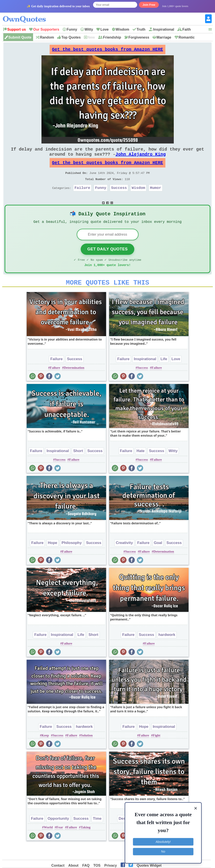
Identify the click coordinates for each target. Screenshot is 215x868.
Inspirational (164, 29)
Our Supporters (46, 29)
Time (97, 833)
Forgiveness (139, 37)
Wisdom (122, 29)
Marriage (164, 37)
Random (47, 37)
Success (119, 197)
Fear (60, 842)
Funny (72, 29)
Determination (74, 382)
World (48, 842)
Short (78, 465)
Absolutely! (163, 842)
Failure (82, 197)
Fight (157, 750)
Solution (87, 750)
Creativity (124, 557)
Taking (86, 842)
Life (164, 373)
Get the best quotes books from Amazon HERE (108, 51)
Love (104, 29)
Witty (89, 29)
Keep (45, 750)
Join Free (149, 5)
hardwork (167, 649)
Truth (141, 29)
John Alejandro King (141, 159)
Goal (158, 557)
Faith (187, 29)
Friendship (112, 37)
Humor (156, 197)
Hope (53, 557)
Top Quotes (71, 37)
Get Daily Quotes (107, 261)
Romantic (187, 37)
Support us (17, 29)
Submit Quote (20, 37)
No (163, 851)
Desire (124, 833)
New (91, 37)
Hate (141, 465)
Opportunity (58, 833)
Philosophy (72, 557)
